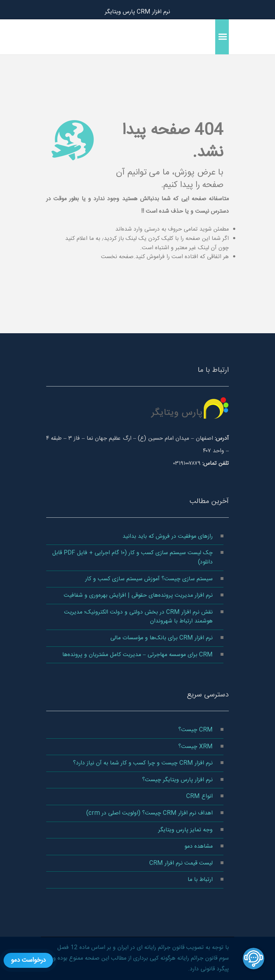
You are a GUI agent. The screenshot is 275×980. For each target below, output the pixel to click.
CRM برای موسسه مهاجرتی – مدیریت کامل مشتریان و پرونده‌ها (137, 655)
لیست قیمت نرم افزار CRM (181, 863)
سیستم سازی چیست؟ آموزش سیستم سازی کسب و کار (149, 579)
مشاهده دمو (199, 846)
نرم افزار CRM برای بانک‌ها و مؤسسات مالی (161, 638)
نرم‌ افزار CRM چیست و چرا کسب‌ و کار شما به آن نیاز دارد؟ (143, 763)
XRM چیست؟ (196, 747)
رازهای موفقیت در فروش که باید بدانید (168, 536)
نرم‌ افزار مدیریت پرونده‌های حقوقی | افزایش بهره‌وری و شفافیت (138, 595)
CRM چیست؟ (196, 730)
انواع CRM (199, 796)
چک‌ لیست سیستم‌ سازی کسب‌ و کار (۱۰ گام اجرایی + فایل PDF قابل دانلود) (132, 558)
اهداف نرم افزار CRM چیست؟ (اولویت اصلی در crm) (149, 813)
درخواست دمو (28, 960)
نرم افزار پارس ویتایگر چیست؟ (177, 780)
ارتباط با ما (200, 880)
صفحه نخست (117, 257)
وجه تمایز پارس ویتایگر (185, 830)
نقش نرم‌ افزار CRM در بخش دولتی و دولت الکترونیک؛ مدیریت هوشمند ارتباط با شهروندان (138, 617)
